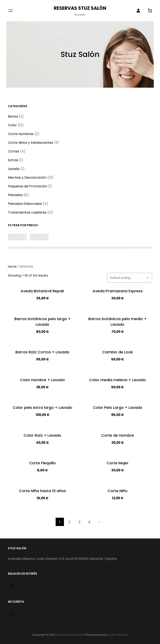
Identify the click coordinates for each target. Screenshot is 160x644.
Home (12, 267)
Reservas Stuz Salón (80, 8)
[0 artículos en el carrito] (150, 10)
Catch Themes (118, 635)
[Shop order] (130, 278)
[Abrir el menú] (11, 11)
